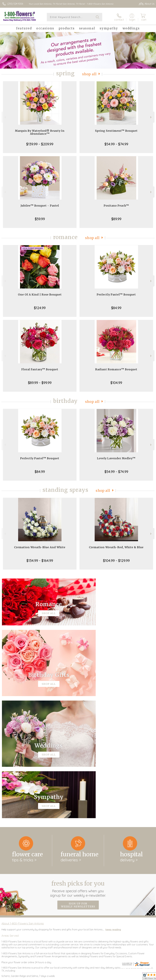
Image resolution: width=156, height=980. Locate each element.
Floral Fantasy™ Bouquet (40, 369)
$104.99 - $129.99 (116, 561)
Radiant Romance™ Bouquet (116, 369)
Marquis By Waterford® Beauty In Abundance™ (40, 132)
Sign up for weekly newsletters (78, 783)
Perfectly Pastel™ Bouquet (116, 295)
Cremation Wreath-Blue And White (40, 547)
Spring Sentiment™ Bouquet (116, 131)
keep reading (113, 807)
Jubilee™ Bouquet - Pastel (40, 206)
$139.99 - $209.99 (40, 144)
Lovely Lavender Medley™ (116, 458)
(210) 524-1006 (15, 4)
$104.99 (116, 383)
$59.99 (40, 219)
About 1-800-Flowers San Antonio (23, 801)
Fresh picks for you (78, 766)
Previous (5, 117)
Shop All (89, 74)
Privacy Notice (129, 977)
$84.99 (116, 308)
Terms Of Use (111, 977)
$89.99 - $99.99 (40, 383)
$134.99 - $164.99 (40, 561)
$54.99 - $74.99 (116, 144)
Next (151, 117)
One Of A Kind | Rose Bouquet (40, 295)
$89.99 (116, 219)
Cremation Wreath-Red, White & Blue (116, 547)
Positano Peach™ (116, 206)
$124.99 (40, 308)
